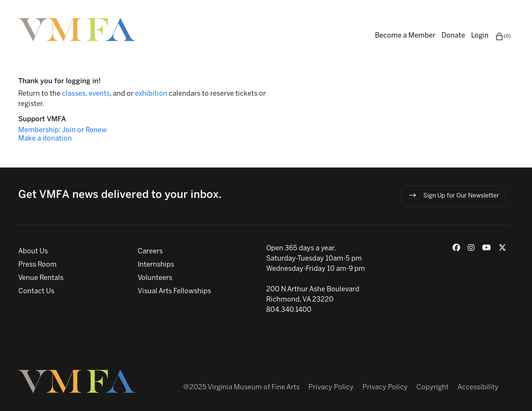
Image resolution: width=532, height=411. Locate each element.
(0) (503, 36)
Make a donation (45, 139)
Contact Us (36, 292)
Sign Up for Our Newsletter (453, 195)
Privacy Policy (331, 388)
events (99, 94)
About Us (33, 252)
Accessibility (478, 388)
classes (74, 94)
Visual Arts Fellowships (174, 292)
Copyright (433, 388)
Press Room (37, 265)
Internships (156, 265)
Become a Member (405, 36)
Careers (150, 252)
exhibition (152, 94)
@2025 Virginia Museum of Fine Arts (241, 388)
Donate (453, 36)
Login (480, 36)
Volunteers (155, 278)
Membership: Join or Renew (63, 130)
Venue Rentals (41, 278)
